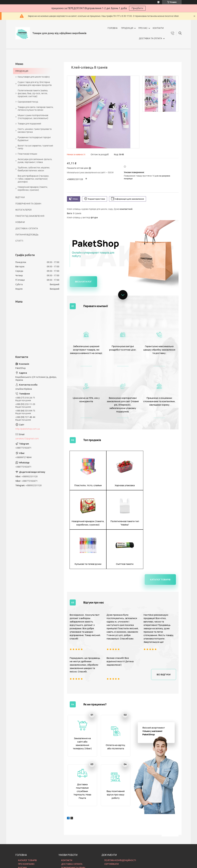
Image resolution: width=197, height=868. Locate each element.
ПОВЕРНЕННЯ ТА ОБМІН (28, 204)
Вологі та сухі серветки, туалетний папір (35, 147)
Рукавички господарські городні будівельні (34, 139)
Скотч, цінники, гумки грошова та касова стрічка (35, 130)
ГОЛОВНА (113, 28)
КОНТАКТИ (158, 28)
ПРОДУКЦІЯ (127, 28)
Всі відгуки (164, 635)
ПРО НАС (143, 28)
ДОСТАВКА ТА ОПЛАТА (151, 38)
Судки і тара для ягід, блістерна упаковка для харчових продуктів (35, 84)
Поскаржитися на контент (91, 865)
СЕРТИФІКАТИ (112, 828)
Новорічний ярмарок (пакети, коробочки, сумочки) (33, 188)
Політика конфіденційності (116, 865)
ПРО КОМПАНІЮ (26, 828)
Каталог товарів (160, 540)
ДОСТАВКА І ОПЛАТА (27, 228)
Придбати (137, 8)
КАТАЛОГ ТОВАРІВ (27, 825)
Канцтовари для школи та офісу (34, 77)
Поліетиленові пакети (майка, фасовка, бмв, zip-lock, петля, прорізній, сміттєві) (33, 93)
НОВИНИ (20, 222)
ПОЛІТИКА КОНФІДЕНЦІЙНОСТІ (120, 825)
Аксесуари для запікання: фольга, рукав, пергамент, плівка (35, 161)
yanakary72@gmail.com (27, 438)
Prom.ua (114, 859)
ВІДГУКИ (20, 197)
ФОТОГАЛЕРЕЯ (23, 210)
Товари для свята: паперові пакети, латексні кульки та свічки (36, 109)
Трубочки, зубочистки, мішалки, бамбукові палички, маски (34, 169)
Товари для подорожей (29, 124)
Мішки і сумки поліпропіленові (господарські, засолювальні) (33, 117)
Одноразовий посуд (28, 102)
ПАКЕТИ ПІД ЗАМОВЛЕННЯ (30, 216)
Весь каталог (83, 282)
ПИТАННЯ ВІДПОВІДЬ (27, 235)
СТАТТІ (19, 241)
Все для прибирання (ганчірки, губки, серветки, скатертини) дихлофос (33, 179)
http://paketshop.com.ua (28, 429)
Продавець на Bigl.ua (98, 862)
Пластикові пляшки (27, 154)
